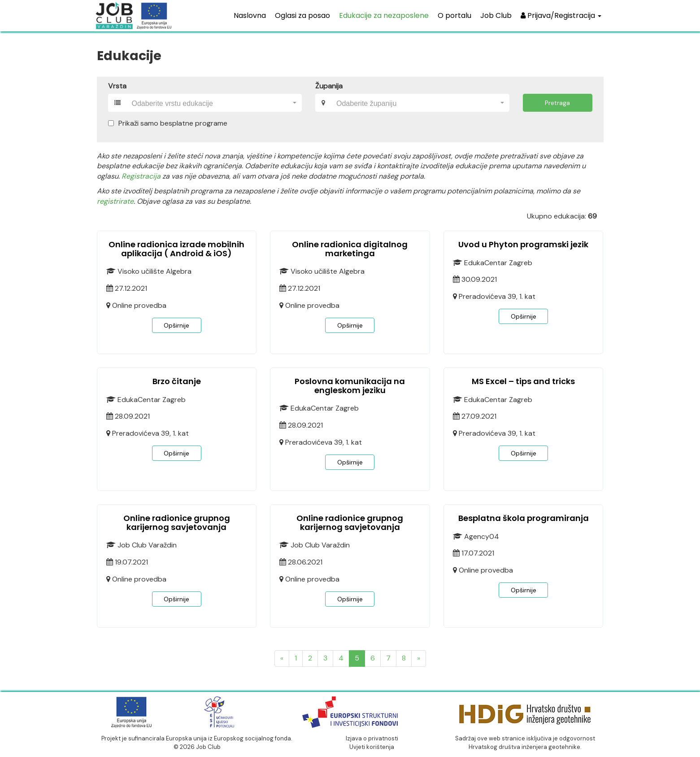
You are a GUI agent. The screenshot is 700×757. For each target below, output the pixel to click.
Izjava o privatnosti (372, 738)
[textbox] (211, 104)
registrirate (115, 201)
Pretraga (557, 103)
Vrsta (117, 86)
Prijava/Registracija (561, 15)
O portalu (454, 15)
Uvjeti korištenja (372, 747)
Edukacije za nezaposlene (384, 15)
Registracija (141, 176)
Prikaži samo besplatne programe (173, 123)
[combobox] (214, 103)
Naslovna (250, 15)
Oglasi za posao (302, 15)
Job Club (496, 15)
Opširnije (176, 325)
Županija (329, 86)
